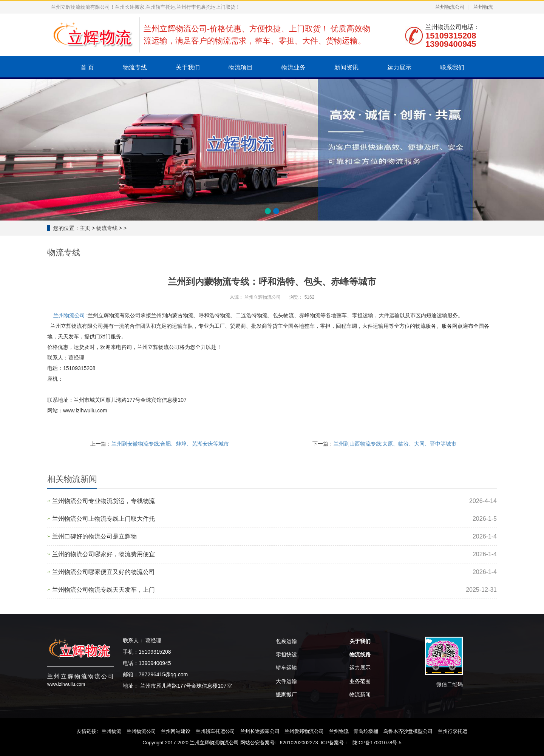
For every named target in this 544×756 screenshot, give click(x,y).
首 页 (87, 67)
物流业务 (294, 67)
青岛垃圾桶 (366, 731)
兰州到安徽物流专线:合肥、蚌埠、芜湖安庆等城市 (170, 444)
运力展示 (399, 67)
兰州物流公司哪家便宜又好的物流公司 (104, 572)
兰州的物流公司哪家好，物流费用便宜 (104, 554)
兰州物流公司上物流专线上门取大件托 (104, 519)
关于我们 (188, 67)
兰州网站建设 (176, 731)
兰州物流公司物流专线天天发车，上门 (104, 590)
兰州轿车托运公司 (215, 731)
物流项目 (241, 67)
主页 (85, 228)
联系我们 (452, 67)
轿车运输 (286, 668)
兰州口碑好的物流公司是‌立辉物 (94, 536)
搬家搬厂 (286, 694)
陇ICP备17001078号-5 (377, 743)
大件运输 (286, 681)
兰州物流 (483, 7)
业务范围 (360, 681)
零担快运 (286, 654)
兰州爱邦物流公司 (304, 731)
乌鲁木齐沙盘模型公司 (408, 731)
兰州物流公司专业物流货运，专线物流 (104, 501)
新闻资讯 (346, 67)
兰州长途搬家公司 (260, 731)
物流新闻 (360, 694)
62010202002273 (299, 743)
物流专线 (135, 67)
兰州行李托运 (453, 731)
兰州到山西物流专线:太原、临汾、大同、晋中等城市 (395, 444)
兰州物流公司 (450, 7)
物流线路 (360, 654)
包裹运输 (286, 641)
